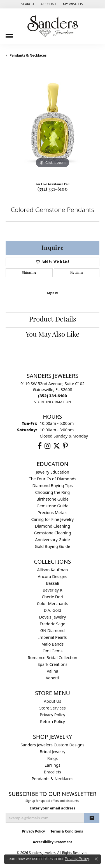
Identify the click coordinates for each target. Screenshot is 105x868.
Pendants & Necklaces (28, 55)
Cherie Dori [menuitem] (53, 597)
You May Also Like (53, 335)
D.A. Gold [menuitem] (52, 610)
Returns (77, 273)
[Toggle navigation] (9, 34)
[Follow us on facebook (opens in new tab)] (40, 446)
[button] (27, 4)
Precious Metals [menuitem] (52, 513)
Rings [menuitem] (53, 758)
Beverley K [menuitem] (52, 590)
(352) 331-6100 (53, 189)
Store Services (52, 708)
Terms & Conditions (67, 831)
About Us (53, 701)
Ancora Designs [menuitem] (53, 576)
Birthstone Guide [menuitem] (53, 499)
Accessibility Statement (52, 842)
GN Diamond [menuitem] (53, 631)
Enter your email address (53, 808)
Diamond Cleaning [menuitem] (53, 526)
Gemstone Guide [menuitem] (53, 506)
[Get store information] (53, 402)
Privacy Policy (53, 715)
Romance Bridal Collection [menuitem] (53, 658)
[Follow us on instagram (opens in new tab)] (47, 446)
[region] (53, 122)
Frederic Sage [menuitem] (53, 624)
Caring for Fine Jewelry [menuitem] (53, 519)
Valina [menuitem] (53, 671)
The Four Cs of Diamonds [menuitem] (53, 479)
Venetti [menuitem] (53, 678)
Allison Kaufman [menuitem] (53, 570)
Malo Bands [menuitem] (53, 644)
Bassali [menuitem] (53, 583)
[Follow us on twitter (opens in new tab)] (57, 446)
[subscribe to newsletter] (92, 818)
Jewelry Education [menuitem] (53, 472)
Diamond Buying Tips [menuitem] (52, 486)
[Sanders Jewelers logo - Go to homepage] (53, 26)
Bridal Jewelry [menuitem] (53, 752)
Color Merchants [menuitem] (53, 603)
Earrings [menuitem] (52, 765)
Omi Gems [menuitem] (53, 651)
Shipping (29, 273)
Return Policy (53, 721)
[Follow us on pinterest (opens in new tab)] (65, 446)
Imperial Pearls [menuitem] (53, 637)
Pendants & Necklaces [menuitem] (53, 779)
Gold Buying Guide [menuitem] (52, 546)
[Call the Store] (53, 396)
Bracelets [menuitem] (52, 772)
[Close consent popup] (96, 859)
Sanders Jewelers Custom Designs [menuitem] (53, 745)
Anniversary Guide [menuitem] (52, 540)
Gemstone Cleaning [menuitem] (53, 533)
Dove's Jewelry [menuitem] (53, 617)
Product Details (53, 320)
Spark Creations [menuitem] (53, 664)
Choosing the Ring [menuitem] (53, 492)
